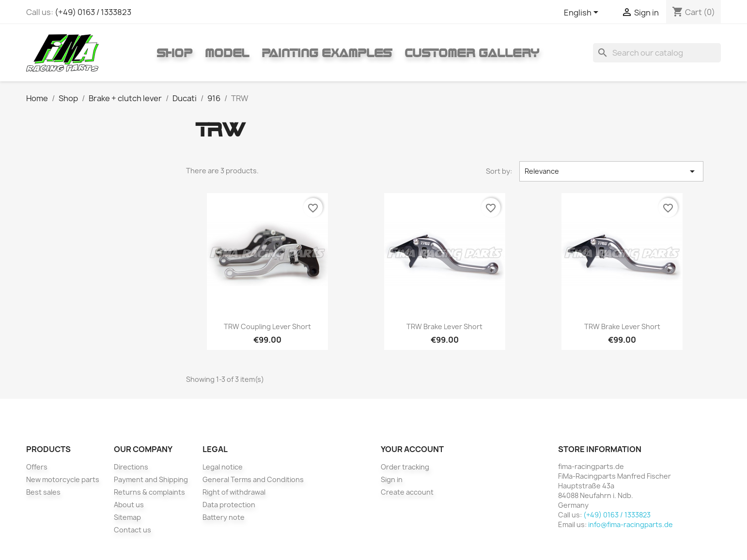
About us (129, 505)
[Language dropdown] (583, 13)
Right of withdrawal (234, 492)
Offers (37, 467)
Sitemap (127, 517)
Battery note (224, 517)
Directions (131, 467)
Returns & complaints (149, 492)
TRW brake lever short (444, 326)
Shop (174, 53)
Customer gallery (472, 53)
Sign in (392, 479)
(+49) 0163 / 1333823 (93, 12)
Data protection (229, 505)
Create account (407, 492)
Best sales (43, 492)
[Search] (657, 53)
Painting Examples (327, 53)
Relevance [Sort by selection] (612, 171)
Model (227, 53)
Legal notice (223, 467)
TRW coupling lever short (267, 326)
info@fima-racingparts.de (630, 524)
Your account (412, 449)
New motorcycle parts (63, 479)
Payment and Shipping (151, 479)
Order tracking (405, 467)
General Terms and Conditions (253, 479)
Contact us (132, 530)
